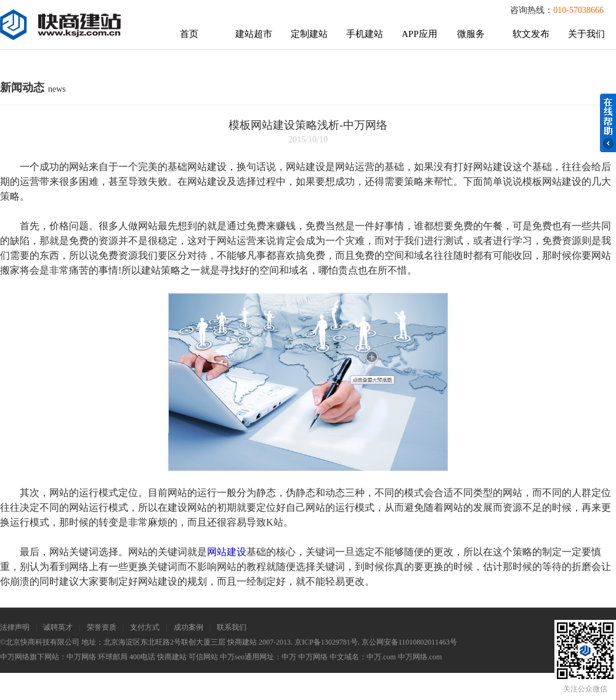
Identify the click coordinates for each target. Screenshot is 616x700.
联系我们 (232, 627)
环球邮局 (113, 657)
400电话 (142, 657)
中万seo (232, 657)
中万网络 (81, 657)
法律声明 (15, 627)
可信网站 (203, 657)
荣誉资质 (102, 627)
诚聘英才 (58, 627)
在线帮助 (608, 123)
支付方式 (145, 627)
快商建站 (172, 657)
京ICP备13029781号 (326, 642)
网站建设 (227, 552)
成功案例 (188, 627)
